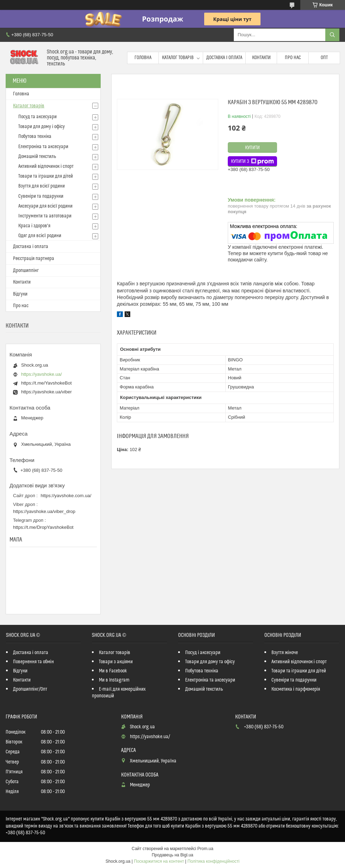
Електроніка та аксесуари (43, 147)
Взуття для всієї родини (42, 186)
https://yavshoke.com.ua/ (66, 496)
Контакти (261, 58)
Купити (252, 148)
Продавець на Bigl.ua (172, 855)
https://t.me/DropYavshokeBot (43, 527)
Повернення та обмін (33, 662)
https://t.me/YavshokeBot (46, 383)
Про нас (293, 58)
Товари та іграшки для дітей (46, 176)
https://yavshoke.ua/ (42, 374)
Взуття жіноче (285, 653)
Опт (324, 58)
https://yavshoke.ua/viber (46, 392)
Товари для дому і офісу (42, 127)
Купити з (252, 161)
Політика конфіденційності (214, 861)
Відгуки (20, 294)
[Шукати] (332, 35)
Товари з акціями (116, 662)
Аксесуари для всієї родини (45, 206)
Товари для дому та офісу (210, 662)
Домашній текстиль (37, 157)
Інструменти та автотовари (45, 216)
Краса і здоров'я (34, 226)
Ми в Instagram (114, 680)
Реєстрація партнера (34, 259)
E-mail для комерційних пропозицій (119, 693)
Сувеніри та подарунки (41, 196)
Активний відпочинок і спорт (46, 166)
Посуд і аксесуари (203, 653)
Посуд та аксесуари (37, 117)
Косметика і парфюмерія (296, 689)
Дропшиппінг (26, 271)
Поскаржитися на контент (159, 861)
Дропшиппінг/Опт (30, 689)
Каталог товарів (178, 58)
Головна (143, 58)
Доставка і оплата (224, 58)
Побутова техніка (35, 137)
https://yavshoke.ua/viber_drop (44, 511)
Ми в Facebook (113, 671)
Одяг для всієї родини (40, 236)
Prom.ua (205, 849)
